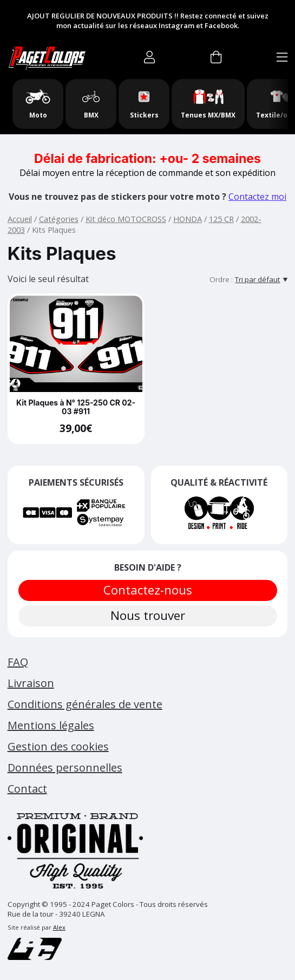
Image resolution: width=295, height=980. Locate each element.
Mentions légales (51, 725)
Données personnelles (65, 767)
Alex (59, 927)
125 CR (221, 219)
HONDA (188, 219)
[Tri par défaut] (261, 279)
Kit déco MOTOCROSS (126, 219)
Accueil (20, 219)
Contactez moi (257, 197)
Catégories (59, 219)
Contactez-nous (148, 590)
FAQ (18, 662)
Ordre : (221, 279)
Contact (27, 789)
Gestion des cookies (58, 746)
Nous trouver (148, 615)
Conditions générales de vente (85, 704)
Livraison (31, 683)
